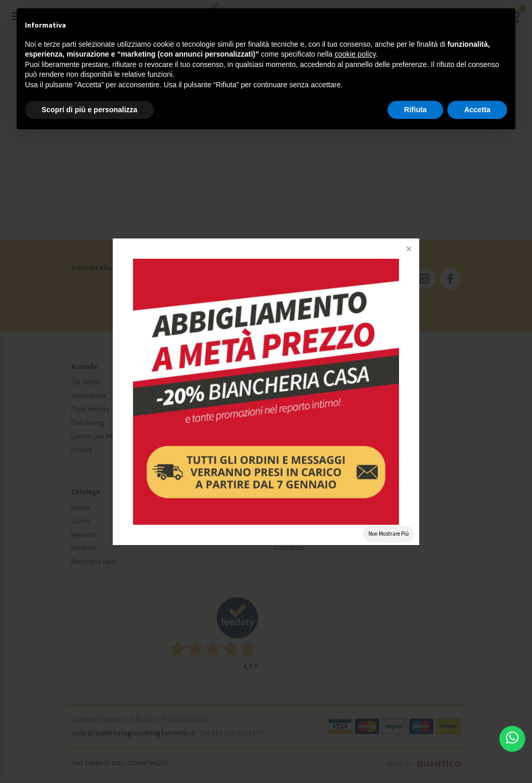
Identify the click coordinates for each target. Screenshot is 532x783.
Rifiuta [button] (416, 110)
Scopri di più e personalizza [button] (89, 110)
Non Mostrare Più (389, 534)
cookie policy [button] (355, 54)
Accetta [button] (477, 110)
